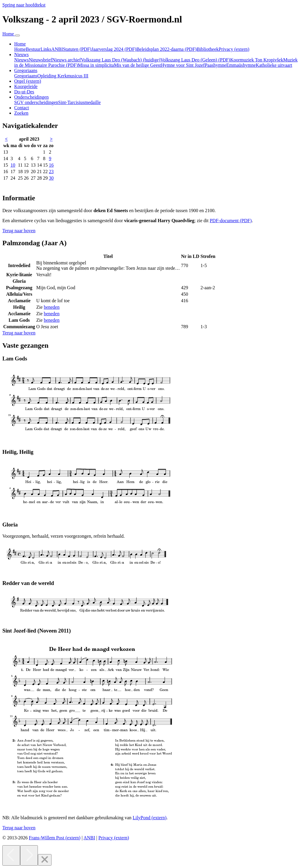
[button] (19, 231)
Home (20, 49)
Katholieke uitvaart (274, 65)
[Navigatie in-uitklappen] (17, 35)
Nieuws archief (66, 60)
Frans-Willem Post (54, 838)
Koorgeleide (26, 86)
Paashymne (216, 65)
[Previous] (11, 855)
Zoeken (21, 113)
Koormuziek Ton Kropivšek (257, 60)
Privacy (234, 49)
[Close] (45, 860)
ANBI (57, 49)
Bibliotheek (208, 49)
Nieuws (21, 60)
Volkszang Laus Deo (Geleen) (195, 60)
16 (51, 165)
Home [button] (20, 44)
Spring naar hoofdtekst (24, 5)
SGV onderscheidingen (36, 102)
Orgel (28, 81)
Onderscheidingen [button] (31, 97)
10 (13, 165)
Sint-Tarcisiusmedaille (80, 102)
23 (51, 172)
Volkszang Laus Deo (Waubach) (121, 60)
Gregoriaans (26, 76)
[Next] (29, 855)
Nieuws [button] (21, 55)
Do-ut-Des (24, 92)
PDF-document (231, 221)
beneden (52, 307)
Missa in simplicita (96, 65)
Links (46, 49)
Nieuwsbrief (40, 60)
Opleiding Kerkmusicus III (63, 76)
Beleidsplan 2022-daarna (167, 49)
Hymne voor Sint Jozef (183, 65)
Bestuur (33, 49)
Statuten (77, 49)
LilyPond (149, 818)
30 (51, 178)
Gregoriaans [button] (26, 70)
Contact (22, 108)
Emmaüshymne (241, 65)
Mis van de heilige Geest (137, 65)
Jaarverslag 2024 (114, 49)
